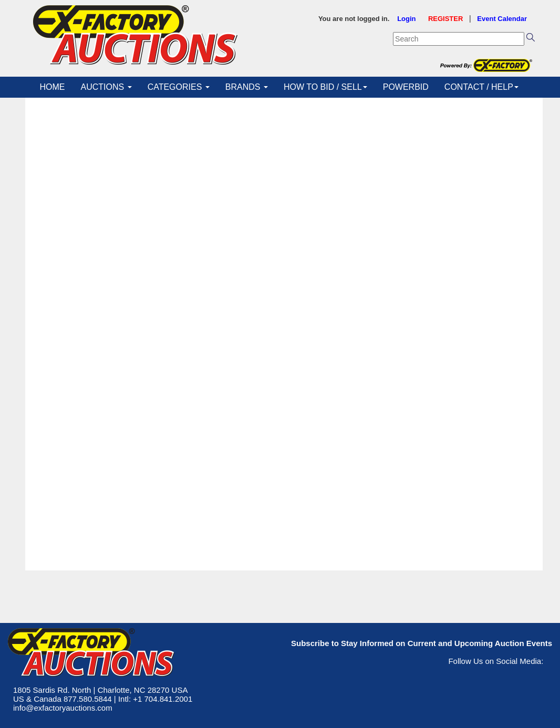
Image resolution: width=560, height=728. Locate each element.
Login (406, 19)
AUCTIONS (106, 87)
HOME (53, 87)
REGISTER (445, 19)
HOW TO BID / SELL (325, 87)
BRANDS (247, 87)
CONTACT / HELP (481, 87)
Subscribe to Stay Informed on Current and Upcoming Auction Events (422, 643)
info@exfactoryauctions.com (63, 708)
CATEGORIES (179, 87)
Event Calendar (502, 19)
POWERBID (406, 87)
